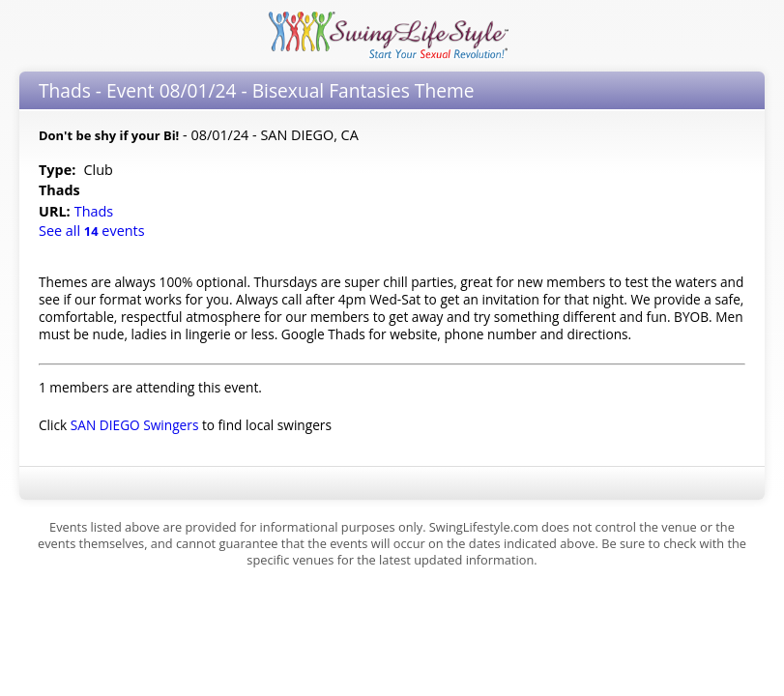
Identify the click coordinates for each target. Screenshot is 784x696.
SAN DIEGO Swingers (135, 425)
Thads (96, 211)
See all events (92, 231)
